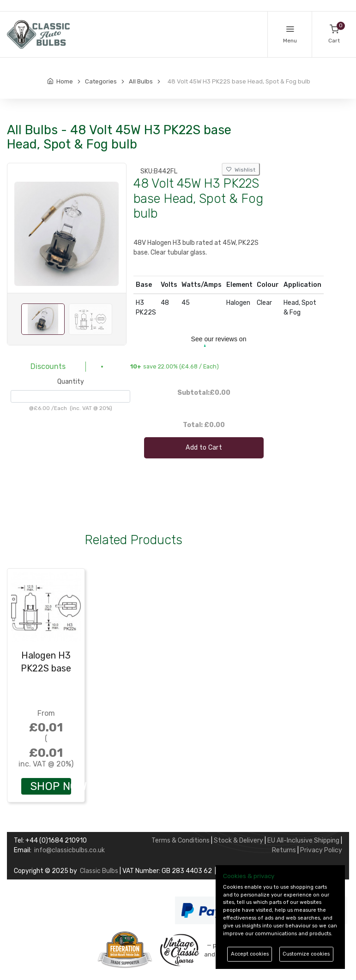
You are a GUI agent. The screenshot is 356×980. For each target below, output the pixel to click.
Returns (284, 850)
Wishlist (241, 170)
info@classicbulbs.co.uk (69, 850)
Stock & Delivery (238, 840)
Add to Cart (204, 448)
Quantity (71, 382)
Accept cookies (250, 954)
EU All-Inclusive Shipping (303, 840)
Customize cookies (306, 954)
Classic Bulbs (99, 871)
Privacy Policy (321, 850)
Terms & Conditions (181, 840)
